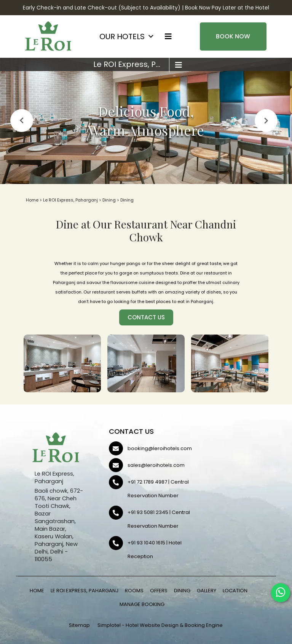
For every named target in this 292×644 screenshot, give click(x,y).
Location (235, 591)
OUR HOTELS (122, 36)
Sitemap (79, 625)
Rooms (134, 591)
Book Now (233, 36)
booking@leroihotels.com (160, 448)
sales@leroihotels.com (156, 465)
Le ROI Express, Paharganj (131, 64)
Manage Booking (142, 604)
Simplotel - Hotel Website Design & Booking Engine (160, 625)
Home (32, 200)
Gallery (207, 591)
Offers (159, 591)
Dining (109, 200)
